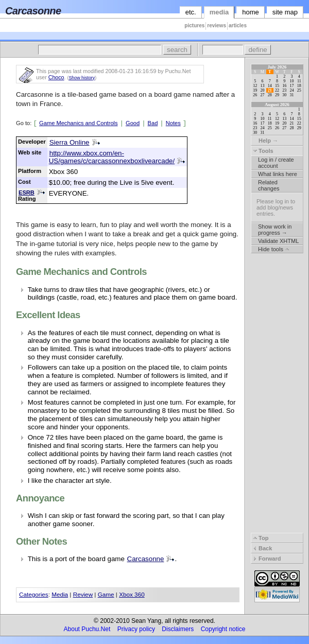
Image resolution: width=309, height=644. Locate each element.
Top (261, 538)
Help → (265, 141)
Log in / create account (276, 163)
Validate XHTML (278, 241)
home (251, 12)
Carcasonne (146, 559)
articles (238, 25)
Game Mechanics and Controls (79, 123)
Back (262, 548)
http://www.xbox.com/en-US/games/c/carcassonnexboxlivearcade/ (112, 157)
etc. (191, 12)
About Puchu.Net (87, 629)
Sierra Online (70, 142)
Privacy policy (136, 629)
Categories (34, 594)
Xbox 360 (132, 594)
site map (285, 12)
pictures (194, 25)
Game (106, 594)
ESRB (27, 193)
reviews (217, 25)
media (219, 12)
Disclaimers (178, 629)
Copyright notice (223, 629)
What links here (278, 174)
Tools (263, 151)
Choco (56, 77)
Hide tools (273, 249)
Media (60, 594)
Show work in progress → (275, 230)
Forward (267, 559)
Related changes (269, 185)
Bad (153, 123)
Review (83, 594)
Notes (173, 123)
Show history (82, 78)
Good (133, 123)
